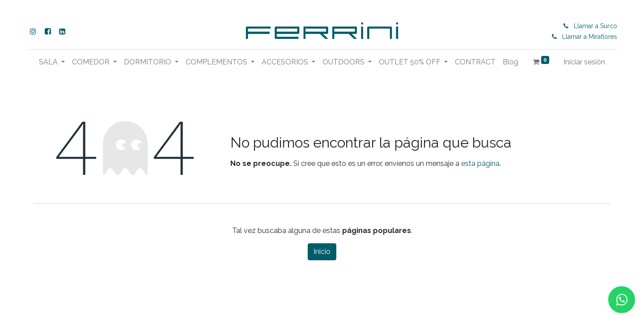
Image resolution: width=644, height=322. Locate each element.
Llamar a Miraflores (590, 37)
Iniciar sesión (584, 62)
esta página (480, 163)
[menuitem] (475, 62)
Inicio (322, 252)
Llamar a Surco (595, 26)
